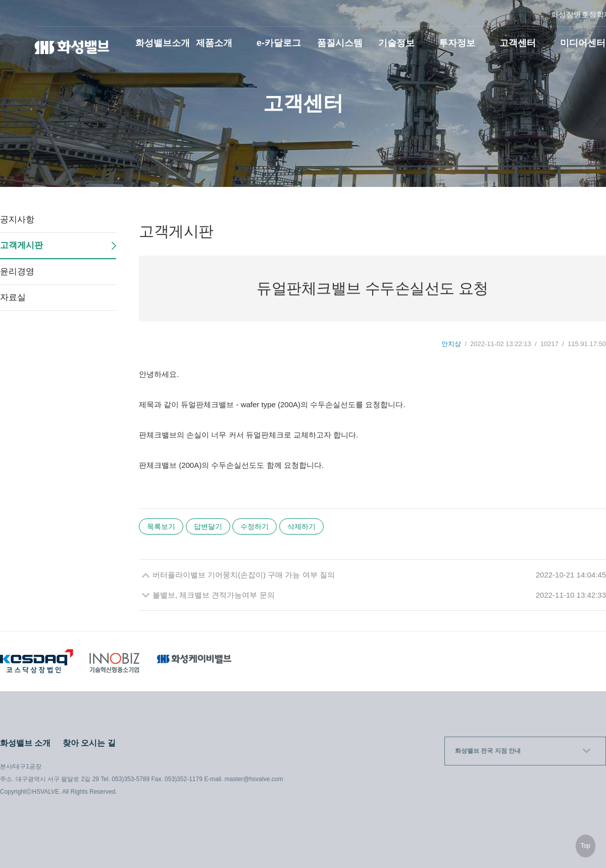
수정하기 (255, 526)
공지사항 (17, 220)
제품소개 (214, 43)
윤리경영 (17, 272)
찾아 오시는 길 (89, 743)
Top (586, 846)
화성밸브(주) (72, 47)
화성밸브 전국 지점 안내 (488, 751)
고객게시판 (21, 245)
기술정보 (396, 43)
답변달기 (208, 526)
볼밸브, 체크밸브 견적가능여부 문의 (214, 595)
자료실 (13, 297)
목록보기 (161, 526)
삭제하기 (301, 526)
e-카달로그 (279, 43)
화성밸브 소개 (25, 743)
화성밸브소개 (163, 43)
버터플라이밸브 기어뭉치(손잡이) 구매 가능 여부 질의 (244, 575)
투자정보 (457, 43)
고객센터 (518, 43)
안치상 (451, 344)
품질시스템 (340, 43)
